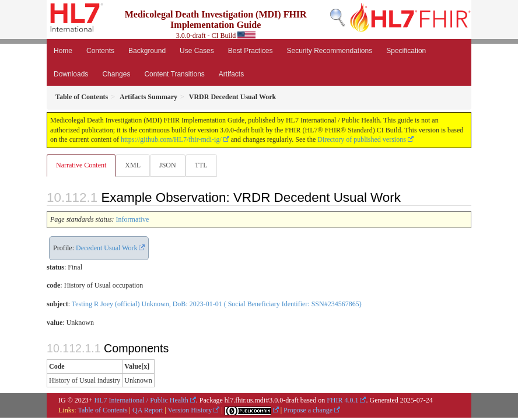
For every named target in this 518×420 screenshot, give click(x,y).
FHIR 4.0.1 (342, 400)
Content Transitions (174, 74)
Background (147, 51)
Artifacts (231, 74)
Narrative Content (81, 165)
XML (133, 165)
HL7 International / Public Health (141, 400)
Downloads (71, 74)
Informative (133, 219)
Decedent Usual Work (106, 248)
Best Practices (251, 51)
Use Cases (197, 51)
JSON (168, 165)
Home (63, 51)
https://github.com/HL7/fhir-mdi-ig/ (171, 139)
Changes (116, 74)
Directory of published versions (362, 139)
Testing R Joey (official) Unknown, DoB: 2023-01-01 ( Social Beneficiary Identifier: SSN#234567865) (217, 304)
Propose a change (308, 410)
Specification (406, 51)
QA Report (148, 410)
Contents (100, 51)
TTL (201, 165)
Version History (190, 410)
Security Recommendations (329, 51)
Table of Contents (102, 410)
